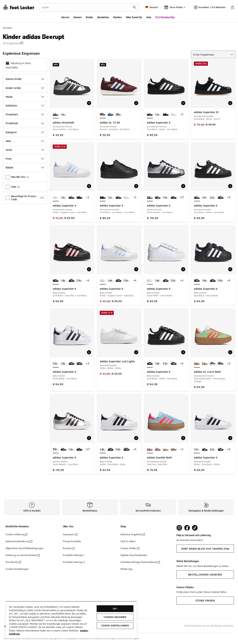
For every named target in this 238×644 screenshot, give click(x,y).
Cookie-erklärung (16, 534)
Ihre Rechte (13, 562)
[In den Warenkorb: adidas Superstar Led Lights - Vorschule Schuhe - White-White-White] (136, 352)
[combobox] (89, 7)
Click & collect (128, 541)
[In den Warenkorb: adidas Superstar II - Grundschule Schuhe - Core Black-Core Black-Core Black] (136, 186)
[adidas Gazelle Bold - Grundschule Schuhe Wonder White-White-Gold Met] (166, 449)
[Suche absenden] (134, 7)
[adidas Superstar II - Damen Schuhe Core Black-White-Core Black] (158, 197)
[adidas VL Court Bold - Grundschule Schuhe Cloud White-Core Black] (205, 364)
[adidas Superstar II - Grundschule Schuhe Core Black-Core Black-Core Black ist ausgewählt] (103, 197)
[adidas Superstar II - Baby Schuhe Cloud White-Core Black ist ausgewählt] (56, 364)
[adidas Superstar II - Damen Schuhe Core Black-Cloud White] (174, 197)
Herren (65, 17)
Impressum (70, 534)
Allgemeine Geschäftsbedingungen (25, 548)
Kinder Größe (25, 88)
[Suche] (89, 7)
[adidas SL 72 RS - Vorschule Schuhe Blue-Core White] (111, 114)
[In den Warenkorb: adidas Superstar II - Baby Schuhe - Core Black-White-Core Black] (183, 352)
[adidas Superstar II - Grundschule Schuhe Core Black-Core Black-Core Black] (166, 114)
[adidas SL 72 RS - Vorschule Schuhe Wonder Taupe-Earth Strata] (119, 114)
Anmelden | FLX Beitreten (210, 7)
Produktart (25, 114)
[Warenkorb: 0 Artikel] (232, 7)
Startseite (7, 28)
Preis (25, 159)
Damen (78, 17)
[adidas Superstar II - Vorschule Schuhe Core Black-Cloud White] (221, 197)
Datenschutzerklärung (19, 541)
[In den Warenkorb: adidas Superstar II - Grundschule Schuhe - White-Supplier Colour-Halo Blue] (89, 186)
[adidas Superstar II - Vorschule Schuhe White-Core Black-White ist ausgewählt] (197, 449)
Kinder (89, 17)
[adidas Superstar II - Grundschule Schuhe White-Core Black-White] (158, 114)
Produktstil (25, 123)
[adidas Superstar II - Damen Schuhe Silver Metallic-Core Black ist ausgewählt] (150, 197)
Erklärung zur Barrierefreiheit (23, 555)
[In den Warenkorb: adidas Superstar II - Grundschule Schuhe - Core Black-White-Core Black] (183, 103)
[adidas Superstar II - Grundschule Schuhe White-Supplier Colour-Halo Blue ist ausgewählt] (56, 197)
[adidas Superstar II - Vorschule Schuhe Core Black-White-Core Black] (205, 449)
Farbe (25, 150)
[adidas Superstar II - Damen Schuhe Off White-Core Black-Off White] (166, 197)
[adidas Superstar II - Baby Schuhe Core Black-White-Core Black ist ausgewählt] (150, 364)
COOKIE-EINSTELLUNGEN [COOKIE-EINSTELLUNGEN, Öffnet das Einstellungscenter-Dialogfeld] (115, 625)
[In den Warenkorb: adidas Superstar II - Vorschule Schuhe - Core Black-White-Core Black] (230, 186)
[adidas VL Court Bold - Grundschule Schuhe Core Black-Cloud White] (213, 364)
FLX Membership (165, 17)
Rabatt (25, 167)
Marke (25, 97)
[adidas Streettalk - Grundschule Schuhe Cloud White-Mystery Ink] (64, 114)
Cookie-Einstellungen (17, 569)
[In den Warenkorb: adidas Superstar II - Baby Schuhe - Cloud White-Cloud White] (183, 269)
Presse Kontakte (72, 541)
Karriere (69, 548)
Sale (149, 17)
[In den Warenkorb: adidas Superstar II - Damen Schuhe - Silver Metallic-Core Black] (183, 186)
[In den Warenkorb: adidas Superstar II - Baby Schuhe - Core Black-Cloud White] (230, 269)
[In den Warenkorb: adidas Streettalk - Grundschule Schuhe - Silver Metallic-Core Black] (89, 103)
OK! (115, 609)
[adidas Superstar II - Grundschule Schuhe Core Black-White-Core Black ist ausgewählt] (150, 114)
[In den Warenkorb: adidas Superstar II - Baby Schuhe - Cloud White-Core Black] (89, 352)
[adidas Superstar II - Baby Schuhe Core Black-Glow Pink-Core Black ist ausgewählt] (56, 281)
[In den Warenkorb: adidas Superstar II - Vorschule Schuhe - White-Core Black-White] (230, 438)
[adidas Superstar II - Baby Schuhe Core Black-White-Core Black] (72, 281)
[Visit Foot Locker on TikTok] (195, 528)
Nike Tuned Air (134, 17)
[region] (71, 620)
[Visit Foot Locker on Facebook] (187, 528)
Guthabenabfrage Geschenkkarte (140, 562)
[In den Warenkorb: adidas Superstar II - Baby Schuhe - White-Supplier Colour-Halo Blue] (136, 269)
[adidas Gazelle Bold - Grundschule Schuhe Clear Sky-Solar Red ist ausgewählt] (150, 449)
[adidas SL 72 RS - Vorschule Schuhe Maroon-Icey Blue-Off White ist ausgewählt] (103, 114)
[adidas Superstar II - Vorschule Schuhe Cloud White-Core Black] (213, 197)
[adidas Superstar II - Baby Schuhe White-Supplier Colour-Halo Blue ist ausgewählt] (103, 281)
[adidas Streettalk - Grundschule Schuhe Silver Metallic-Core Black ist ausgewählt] (56, 114)
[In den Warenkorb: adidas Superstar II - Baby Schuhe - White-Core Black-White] (136, 438)
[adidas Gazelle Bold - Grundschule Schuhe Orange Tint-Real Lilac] (174, 449)
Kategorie (25, 132)
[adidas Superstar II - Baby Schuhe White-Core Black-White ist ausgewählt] (103, 449)
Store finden (12, 67)
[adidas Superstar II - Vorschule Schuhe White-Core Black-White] (205, 197)
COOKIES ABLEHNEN (115, 617)
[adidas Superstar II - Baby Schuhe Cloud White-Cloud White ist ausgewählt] (150, 281)
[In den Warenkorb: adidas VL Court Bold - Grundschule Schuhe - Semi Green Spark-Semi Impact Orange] (230, 352)
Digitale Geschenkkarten (134, 555)
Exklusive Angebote (133, 534)
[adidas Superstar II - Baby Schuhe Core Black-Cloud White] (80, 364)
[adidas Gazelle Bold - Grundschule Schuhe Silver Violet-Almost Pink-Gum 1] (158, 449)
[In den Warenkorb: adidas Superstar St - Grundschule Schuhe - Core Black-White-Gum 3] (230, 103)
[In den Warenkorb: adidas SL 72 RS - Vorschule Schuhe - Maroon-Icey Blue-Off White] (136, 103)
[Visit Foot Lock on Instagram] (179, 528)
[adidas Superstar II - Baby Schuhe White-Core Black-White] (64, 281)
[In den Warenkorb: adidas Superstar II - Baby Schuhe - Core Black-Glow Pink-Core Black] (89, 269)
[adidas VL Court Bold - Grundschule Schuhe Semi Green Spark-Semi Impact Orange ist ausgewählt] (197, 364)
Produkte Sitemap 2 (74, 562)
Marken (117, 17)
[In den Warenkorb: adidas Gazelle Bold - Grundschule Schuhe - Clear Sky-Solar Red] (183, 438)
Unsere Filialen (130, 548)
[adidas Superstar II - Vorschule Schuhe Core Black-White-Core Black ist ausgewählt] (197, 197)
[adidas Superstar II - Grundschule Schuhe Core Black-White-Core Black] (72, 197)
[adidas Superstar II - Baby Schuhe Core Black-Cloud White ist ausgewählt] (197, 281)
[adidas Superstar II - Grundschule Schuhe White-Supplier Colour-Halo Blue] (174, 114)
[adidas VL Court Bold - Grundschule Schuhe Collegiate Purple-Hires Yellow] (221, 364)
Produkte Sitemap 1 (74, 555)
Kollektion (25, 106)
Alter (25, 141)
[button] (22, 43)
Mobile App (127, 569)
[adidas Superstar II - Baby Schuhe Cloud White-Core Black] (80, 281)
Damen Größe (25, 79)
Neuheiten (103, 17)
